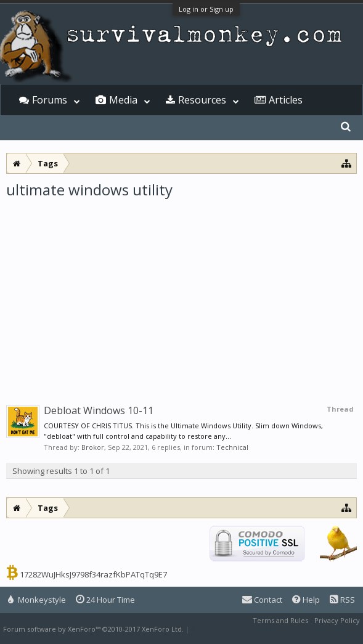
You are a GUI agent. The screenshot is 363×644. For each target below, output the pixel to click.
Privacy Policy (337, 620)
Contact (262, 600)
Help (306, 600)
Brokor (93, 447)
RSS (342, 600)
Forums (50, 100)
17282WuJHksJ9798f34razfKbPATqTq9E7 (93, 574)
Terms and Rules (280, 620)
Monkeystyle (37, 600)
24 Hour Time (105, 600)
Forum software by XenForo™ (93, 629)
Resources (202, 100)
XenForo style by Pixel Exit (235, 629)
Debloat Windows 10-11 (99, 410)
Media (123, 100)
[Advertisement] (181, 292)
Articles (286, 100)
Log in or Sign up (206, 9)
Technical (232, 447)
